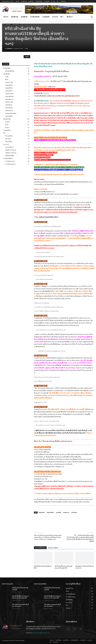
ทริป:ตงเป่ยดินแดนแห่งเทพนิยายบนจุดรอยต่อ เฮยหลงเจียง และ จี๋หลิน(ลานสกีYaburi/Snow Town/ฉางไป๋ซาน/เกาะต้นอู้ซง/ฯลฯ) (48, 537)
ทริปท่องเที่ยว (11, 21)
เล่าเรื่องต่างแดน (10, 161)
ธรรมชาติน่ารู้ (9, 147)
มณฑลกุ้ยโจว (9, 85)
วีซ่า (4, 133)
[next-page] (38, 572)
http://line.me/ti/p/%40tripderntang (60, 160)
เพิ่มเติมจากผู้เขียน (53, 548)
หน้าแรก (4, 21)
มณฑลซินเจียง (9, 96)
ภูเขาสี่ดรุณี (58, 512)
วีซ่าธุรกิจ (8, 139)
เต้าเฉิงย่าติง (74, 512)
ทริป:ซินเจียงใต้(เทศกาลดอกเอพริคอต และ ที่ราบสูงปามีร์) (63, 567)
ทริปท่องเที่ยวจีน (16, 24)
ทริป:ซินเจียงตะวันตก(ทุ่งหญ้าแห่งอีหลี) (20, 589)
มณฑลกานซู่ (9, 82)
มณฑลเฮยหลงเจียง (11, 113)
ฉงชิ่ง (7, 77)
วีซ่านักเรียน (9, 141)
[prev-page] (35, 572)
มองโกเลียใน (9, 116)
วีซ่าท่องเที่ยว (9, 136)
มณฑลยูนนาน (9, 99)
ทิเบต (7, 79)
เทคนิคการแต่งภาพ (11, 153)
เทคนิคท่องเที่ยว (10, 156)
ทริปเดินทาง (10, 49)
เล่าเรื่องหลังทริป (8, 158)
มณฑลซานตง (9, 94)
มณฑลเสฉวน (66, 512)
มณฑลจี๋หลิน (9, 88)
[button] (92, 17)
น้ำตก (7, 125)
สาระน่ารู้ (6, 144)
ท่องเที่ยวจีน (7, 74)
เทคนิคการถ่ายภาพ (11, 150)
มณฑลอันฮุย (9, 108)
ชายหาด (8, 122)
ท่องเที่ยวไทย (7, 119)
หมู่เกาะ (7, 127)
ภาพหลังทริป (7, 130)
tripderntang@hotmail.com (41, 633)
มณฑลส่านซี (9, 102)
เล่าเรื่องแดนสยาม (10, 164)
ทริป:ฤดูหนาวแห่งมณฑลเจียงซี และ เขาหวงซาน (20, 605)
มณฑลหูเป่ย (9, 105)
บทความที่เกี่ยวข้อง (40, 548)
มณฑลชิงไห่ (9, 91)
